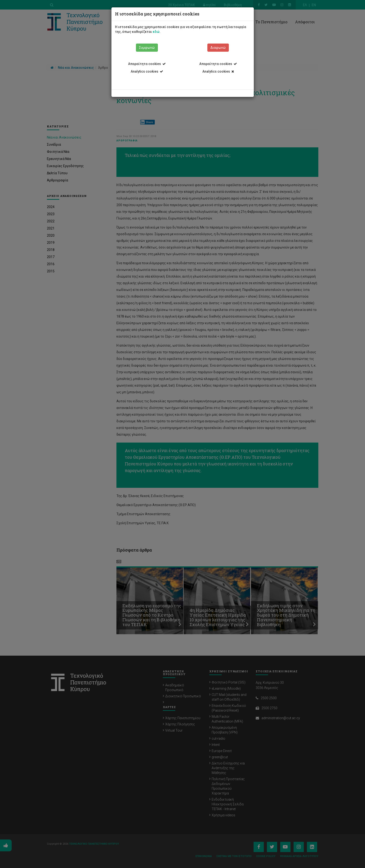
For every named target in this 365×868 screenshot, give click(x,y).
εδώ (156, 32)
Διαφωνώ (218, 48)
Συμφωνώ (147, 48)
